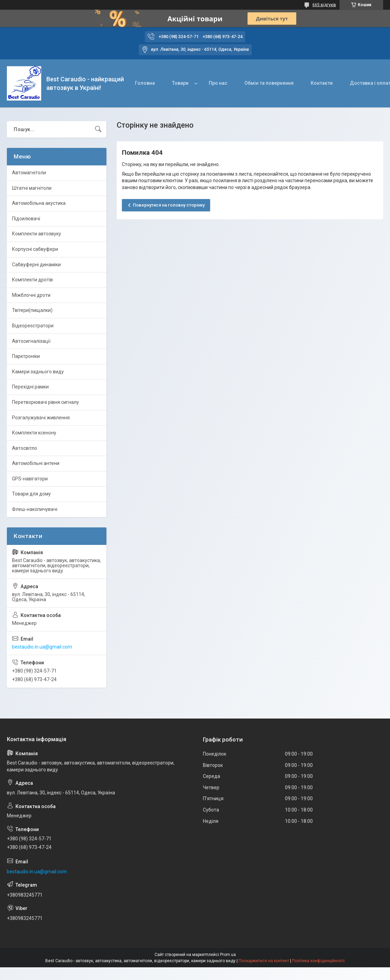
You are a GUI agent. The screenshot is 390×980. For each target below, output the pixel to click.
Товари (180, 83)
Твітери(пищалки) (32, 310)
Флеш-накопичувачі (35, 509)
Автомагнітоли (29, 173)
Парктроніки (26, 356)
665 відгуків (324, 5)
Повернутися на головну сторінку (169, 205)
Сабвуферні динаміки (36, 265)
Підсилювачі (26, 219)
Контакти (322, 83)
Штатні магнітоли (32, 188)
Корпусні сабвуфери (35, 249)
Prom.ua (228, 955)
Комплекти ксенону (34, 433)
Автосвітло (25, 448)
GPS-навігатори (30, 479)
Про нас (218, 83)
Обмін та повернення (269, 83)
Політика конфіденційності (318, 961)
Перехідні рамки (30, 387)
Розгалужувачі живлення (41, 418)
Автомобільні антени (36, 463)
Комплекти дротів (32, 280)
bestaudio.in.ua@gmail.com (42, 647)
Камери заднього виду (38, 372)
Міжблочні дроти (31, 295)
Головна (145, 83)
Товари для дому (31, 494)
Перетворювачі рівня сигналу (45, 402)
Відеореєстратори (33, 326)
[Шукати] (98, 129)
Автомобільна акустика (39, 203)
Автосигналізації (31, 341)
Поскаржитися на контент (264, 961)
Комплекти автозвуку (37, 234)
